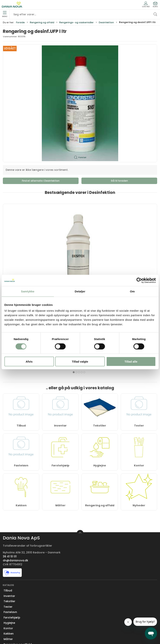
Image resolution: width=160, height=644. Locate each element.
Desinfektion (106, 22)
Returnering (12, 613)
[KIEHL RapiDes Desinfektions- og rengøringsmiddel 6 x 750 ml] (132, 223)
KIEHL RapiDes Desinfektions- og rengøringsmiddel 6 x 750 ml (132, 250)
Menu (5, 14)
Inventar (9, 521)
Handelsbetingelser (17, 623)
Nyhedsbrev (12, 602)
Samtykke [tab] (28, 291)
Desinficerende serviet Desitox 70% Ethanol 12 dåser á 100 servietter (79, 250)
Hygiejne (100, 390)
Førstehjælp (60, 390)
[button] (80, 103)
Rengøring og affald (42, 22)
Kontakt (9, 596)
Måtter (60, 430)
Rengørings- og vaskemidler (77, 22)
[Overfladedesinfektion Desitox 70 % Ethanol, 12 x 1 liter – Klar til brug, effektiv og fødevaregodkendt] (28, 223)
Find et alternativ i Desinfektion (41, 181)
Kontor (139, 390)
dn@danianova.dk (15, 485)
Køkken (21, 430)
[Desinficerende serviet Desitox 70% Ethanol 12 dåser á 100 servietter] (80, 223)
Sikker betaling (14, 618)
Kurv (155, 5)
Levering (9, 607)
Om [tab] (132, 291)
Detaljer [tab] (80, 291)
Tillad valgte (80, 362)
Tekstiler (9, 526)
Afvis (29, 362)
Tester (8, 531)
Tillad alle (131, 362)
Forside (20, 22)
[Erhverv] (12, 5)
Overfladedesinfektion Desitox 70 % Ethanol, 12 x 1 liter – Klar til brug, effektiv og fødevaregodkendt (25, 252)
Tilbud (8, 515)
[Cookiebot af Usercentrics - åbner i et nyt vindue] (139, 280)
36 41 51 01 (10, 481)
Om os (8, 591)
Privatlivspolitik (14, 629)
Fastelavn (21, 390)
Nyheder (139, 430)
